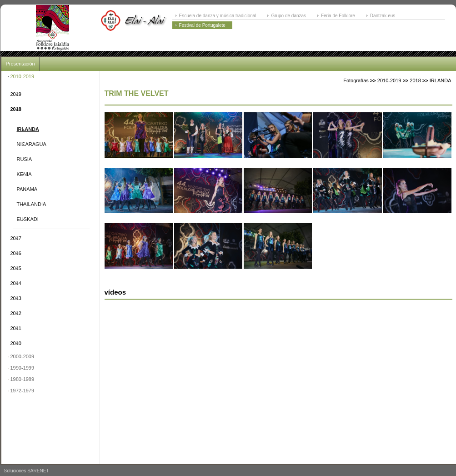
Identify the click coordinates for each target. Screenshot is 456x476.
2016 (16, 253)
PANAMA (27, 189)
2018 (16, 109)
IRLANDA (28, 129)
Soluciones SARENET (27, 471)
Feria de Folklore (338, 16)
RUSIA (25, 159)
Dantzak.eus (383, 16)
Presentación (20, 64)
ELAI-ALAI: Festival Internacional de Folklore (53, 28)
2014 (16, 283)
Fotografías (356, 80)
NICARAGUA (32, 144)
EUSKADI (28, 219)
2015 (16, 268)
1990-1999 (23, 368)
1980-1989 (23, 379)
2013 (16, 298)
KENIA (24, 174)
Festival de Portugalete (202, 25)
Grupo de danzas (288, 16)
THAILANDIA (32, 204)
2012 (16, 313)
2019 (16, 94)
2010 (16, 343)
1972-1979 (23, 391)
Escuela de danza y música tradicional (218, 16)
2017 (16, 238)
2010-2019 (23, 76)
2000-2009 (23, 356)
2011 (16, 328)
